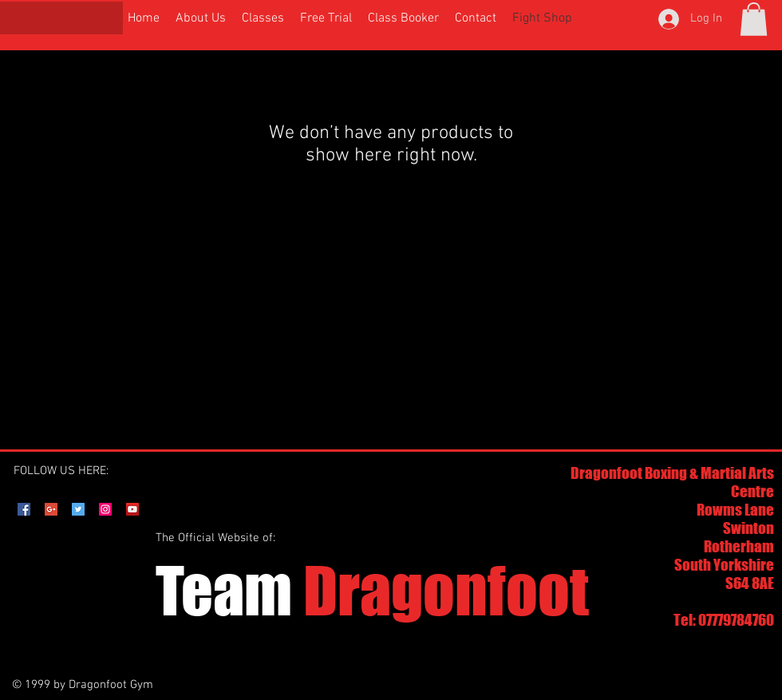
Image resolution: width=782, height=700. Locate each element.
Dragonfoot (372, 590)
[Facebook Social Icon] (24, 509)
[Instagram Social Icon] (105, 509)
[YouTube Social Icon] (132, 509)
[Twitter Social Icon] (78, 509)
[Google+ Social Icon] (51, 509)
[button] (754, 19)
